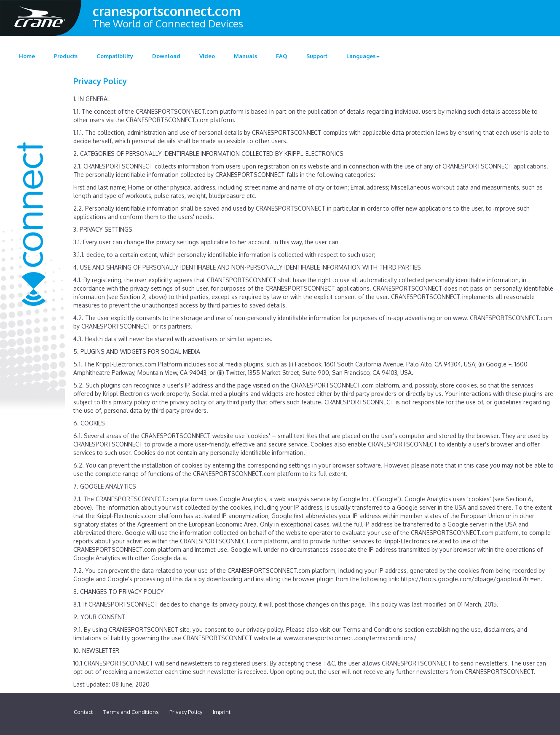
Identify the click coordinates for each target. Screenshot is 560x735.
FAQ (282, 56)
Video (207, 56)
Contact (83, 712)
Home (27, 56)
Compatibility (115, 56)
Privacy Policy (186, 712)
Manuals (245, 56)
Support (317, 56)
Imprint (222, 712)
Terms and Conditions (131, 712)
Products (66, 56)
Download (166, 56)
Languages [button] (363, 56)
